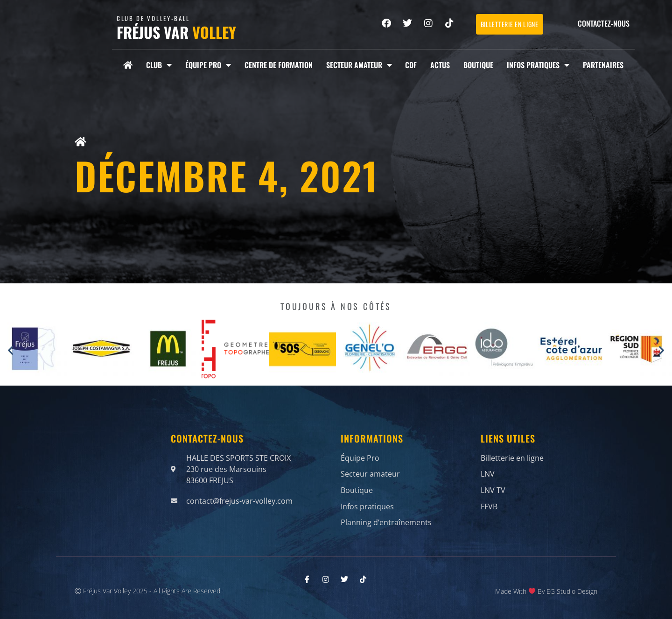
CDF (411, 65)
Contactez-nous (604, 23)
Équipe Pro (208, 65)
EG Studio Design (572, 589)
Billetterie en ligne (512, 458)
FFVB (489, 500)
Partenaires (603, 65)
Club (159, 65)
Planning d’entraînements (386, 514)
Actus (440, 65)
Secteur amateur (359, 65)
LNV (488, 472)
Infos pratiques (538, 65)
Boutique (478, 65)
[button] (10, 350)
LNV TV (493, 486)
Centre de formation (279, 65)
